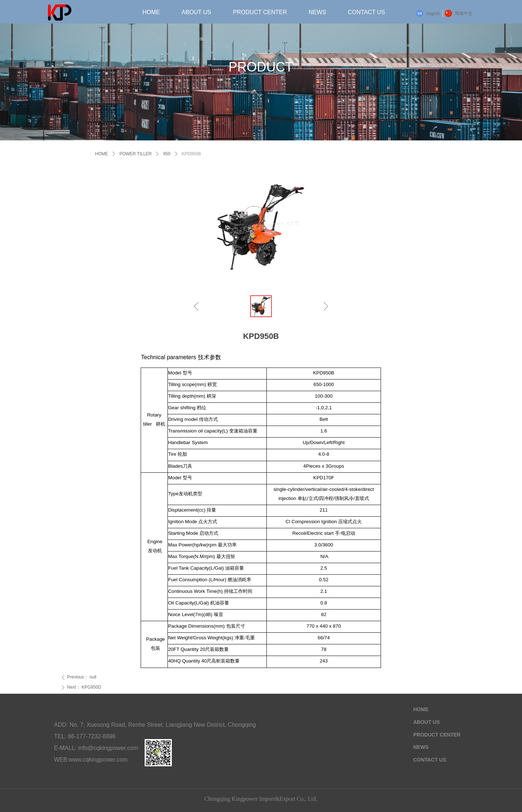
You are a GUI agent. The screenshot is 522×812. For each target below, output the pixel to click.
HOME (101, 154)
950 (167, 154)
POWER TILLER (135, 154)
